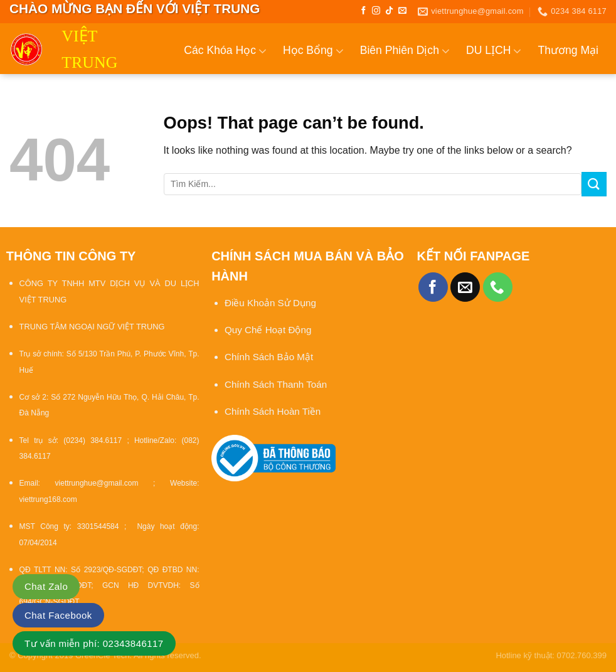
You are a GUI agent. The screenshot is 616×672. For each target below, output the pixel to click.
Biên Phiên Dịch (405, 51)
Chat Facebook (58, 615)
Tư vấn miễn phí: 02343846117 (94, 643)
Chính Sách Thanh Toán (276, 384)
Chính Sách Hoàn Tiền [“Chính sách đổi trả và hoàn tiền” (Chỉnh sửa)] (273, 411)
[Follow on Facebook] (364, 11)
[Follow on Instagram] (376, 11)
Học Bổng (313, 51)
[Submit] (594, 184)
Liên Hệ (587, 105)
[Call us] (498, 287)
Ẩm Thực (460, 105)
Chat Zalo (46, 586)
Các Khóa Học (225, 51)
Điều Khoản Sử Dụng (270, 303)
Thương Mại (568, 50)
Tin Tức (528, 105)
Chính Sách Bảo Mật (270, 357)
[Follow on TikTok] (389, 11)
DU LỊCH (494, 51)
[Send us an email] (402, 11)
